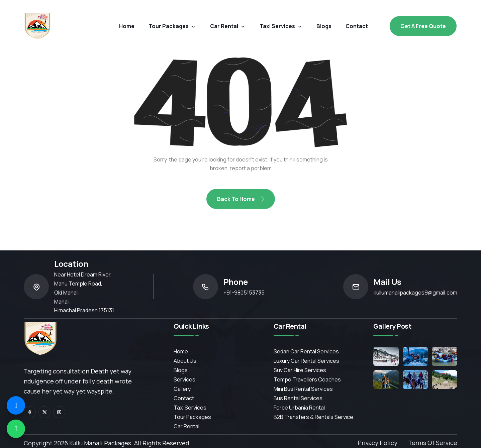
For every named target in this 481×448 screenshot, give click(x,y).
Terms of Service (433, 443)
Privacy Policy (377, 443)
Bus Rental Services (298, 398)
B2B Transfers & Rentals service (313, 417)
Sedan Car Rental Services (306, 351)
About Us (185, 361)
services (184, 379)
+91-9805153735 (244, 293)
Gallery (182, 389)
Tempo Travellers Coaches (307, 379)
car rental (228, 26)
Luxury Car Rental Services (306, 361)
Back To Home (241, 199)
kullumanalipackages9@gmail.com (415, 293)
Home (127, 26)
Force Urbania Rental (299, 408)
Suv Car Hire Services (300, 370)
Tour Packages (172, 26)
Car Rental (186, 426)
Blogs (181, 370)
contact (357, 26)
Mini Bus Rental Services (303, 389)
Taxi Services (281, 26)
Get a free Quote (423, 26)
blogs (324, 26)
